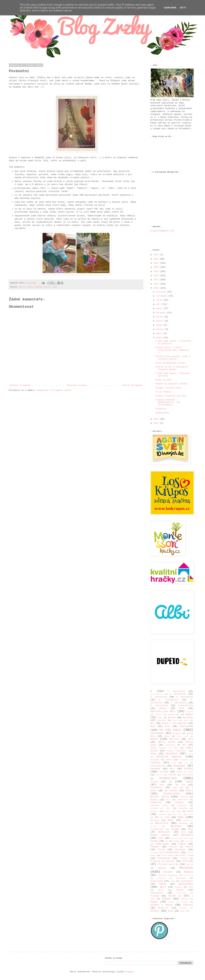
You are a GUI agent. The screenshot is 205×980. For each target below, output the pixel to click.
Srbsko (178, 887)
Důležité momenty (169, 757)
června (160, 317)
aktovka (190, 712)
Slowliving (156, 881)
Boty (153, 726)
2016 (157, 284)
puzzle (190, 864)
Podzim (182, 844)
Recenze (186, 868)
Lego (179, 811)
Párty (186, 838)
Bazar (186, 721)
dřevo (191, 754)
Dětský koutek (167, 742)
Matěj (171, 820)
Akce (182, 708)
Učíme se (175, 896)
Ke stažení (171, 791)
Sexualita (189, 875)
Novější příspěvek (20, 385)
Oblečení (187, 835)
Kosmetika (156, 803)
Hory (172, 769)
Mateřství (162, 823)
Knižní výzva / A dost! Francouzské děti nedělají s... (172, 350)
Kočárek (184, 797)
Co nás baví (170, 730)
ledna (160, 338)
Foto (186, 763)
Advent (163, 708)
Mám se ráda (162, 817)
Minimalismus (157, 829)
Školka (180, 890)
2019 (157, 272)
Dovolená (172, 754)
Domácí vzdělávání (177, 751)
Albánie (158, 715)
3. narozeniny (159, 697)
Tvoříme (155, 896)
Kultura (154, 811)
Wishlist (163, 908)
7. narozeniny (179, 703)
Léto (190, 811)
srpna (160, 308)
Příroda (188, 861)
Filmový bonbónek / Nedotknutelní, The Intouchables (168, 402)
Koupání (179, 803)
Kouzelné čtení (159, 805)
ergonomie (184, 760)
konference (183, 800)
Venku (154, 902)
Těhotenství (157, 893)
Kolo (168, 800)
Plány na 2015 (163, 380)
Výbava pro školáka (178, 902)
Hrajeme (164, 772)
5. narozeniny (169, 700)
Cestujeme (186, 726)
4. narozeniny (185, 697)
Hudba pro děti (185, 772)
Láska (168, 811)
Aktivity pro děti (163, 711)
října (160, 300)
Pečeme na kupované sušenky (171, 384)
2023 (157, 255)
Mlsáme (175, 829)
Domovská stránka (77, 385)
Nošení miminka (160, 835)
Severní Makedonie (168, 875)
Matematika (188, 820)
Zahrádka (183, 908)
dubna (160, 325)
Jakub (189, 782)
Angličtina (173, 715)
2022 (157, 259)
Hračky (189, 769)
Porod (161, 850)
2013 (157, 423)
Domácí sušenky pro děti (164, 748)
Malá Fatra (177, 815)
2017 (157, 280)
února (160, 334)
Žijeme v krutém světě (168, 388)
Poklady (173, 847)
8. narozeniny (159, 706)
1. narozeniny (176, 691)
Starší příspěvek (132, 385)
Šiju (191, 887)
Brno (168, 726)
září (159, 304)
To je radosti (163, 392)
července (162, 313)
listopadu (162, 296)
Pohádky (155, 847)
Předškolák (164, 858)
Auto (160, 718)
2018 (157, 276)
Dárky (22, 287)
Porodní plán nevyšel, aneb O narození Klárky (173, 358)
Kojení (154, 800)
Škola (161, 890)
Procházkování (172, 853)
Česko (167, 736)
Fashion (155, 763)
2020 (157, 267)
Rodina (38, 287)
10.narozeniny (157, 694)
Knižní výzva (159, 797)
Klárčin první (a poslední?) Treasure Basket (172, 368)
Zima (54, 287)
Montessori (164, 832)
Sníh (173, 881)
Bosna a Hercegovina (174, 723)
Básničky (161, 720)
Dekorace (174, 739)
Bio (152, 723)
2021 (157, 263)
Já (170, 782)
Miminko (176, 826)
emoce (169, 760)
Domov (153, 754)
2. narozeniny (178, 694)
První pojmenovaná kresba (170, 363)
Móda (191, 829)
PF (167, 841)
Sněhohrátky (162, 413)
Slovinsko (181, 878)
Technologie (181, 893)
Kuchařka (183, 808)
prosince (162, 292)
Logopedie (162, 815)
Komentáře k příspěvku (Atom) (54, 390)
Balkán (172, 718)
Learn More (170, 8)
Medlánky (183, 823)
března (160, 329)
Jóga (175, 788)
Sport (163, 887)
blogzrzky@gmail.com (162, 231)
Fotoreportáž (158, 766)
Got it (183, 8)
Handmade (155, 769)
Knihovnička (172, 794)
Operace (175, 838)
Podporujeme (162, 844)
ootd (161, 838)
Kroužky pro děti (160, 808)
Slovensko (161, 878)
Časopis (177, 733)
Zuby (183, 911)
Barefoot (188, 718)
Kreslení (182, 805)
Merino (153, 827)
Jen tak (180, 785)
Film (174, 763)
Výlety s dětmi (162, 905)
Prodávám (154, 853)
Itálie (154, 782)
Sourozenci (187, 881)
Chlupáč (172, 775)
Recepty (168, 872)
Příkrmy (184, 858)
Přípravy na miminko (162, 861)
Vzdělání (188, 905)
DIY (184, 745)
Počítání (189, 841)
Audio (189, 714)
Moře (184, 832)
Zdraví (155, 911)
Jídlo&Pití (156, 788)
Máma (181, 817)
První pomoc (168, 856)
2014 (157, 419)
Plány (176, 841)
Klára (30, 287)
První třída (186, 856)
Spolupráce (186, 884)
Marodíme (155, 820)
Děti (191, 739)
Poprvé (189, 847)
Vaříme (185, 899)
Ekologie (155, 760)
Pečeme (154, 841)
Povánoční (161, 409)
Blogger (129, 972)
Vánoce (47, 287)
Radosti (162, 868)
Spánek (163, 884)
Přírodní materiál (168, 864)
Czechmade (157, 733)
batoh (175, 721)
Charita (160, 775)
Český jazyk (183, 736)
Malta (191, 815)
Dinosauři (170, 745)
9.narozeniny (186, 706)
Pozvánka (180, 850)
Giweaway (179, 766)
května (160, 321)
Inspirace (168, 778)
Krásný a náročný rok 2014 (171, 396)
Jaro (162, 785)
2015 (157, 288)
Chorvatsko (187, 775)
